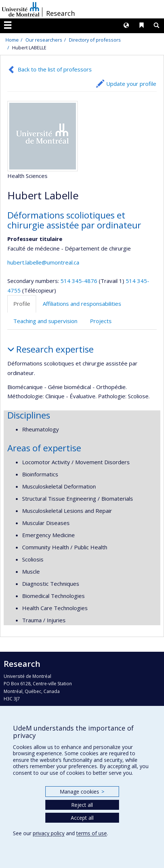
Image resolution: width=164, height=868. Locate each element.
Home (12, 40)
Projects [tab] (101, 321)
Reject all (82, 805)
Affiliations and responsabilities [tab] (82, 304)
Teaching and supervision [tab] (45, 321)
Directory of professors (95, 40)
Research (60, 13)
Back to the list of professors (55, 69)
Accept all (82, 818)
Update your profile (131, 84)
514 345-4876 (80, 281)
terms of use (92, 833)
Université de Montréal (21, 9)
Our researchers (44, 40)
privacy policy (49, 833)
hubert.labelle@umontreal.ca (43, 262)
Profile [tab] (22, 304)
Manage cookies (82, 792)
